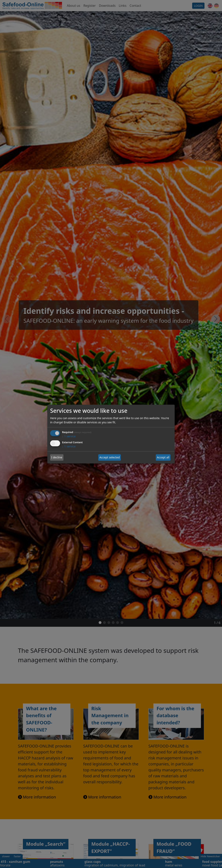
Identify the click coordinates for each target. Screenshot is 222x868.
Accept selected (110, 458)
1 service (69, 436)
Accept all (163, 458)
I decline (57, 458)
